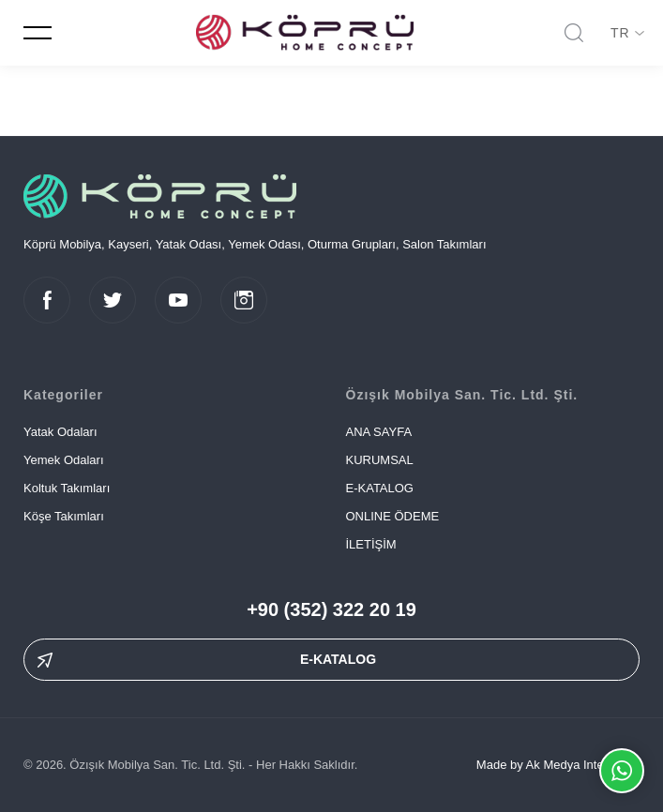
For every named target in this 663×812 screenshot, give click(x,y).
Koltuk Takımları (67, 488)
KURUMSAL (380, 460)
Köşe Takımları (64, 516)
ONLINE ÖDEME (393, 516)
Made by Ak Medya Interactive (558, 765)
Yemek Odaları (64, 460)
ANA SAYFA (379, 432)
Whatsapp (622, 771)
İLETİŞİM (371, 544)
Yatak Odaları (60, 432)
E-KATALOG (380, 488)
